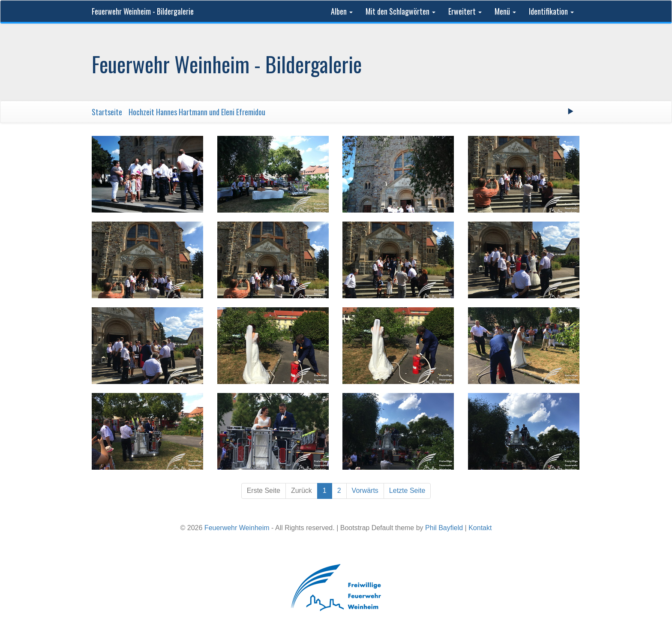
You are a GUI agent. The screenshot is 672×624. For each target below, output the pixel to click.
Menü (505, 11)
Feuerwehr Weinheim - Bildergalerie (143, 11)
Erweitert (465, 11)
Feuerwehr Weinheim (237, 528)
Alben (342, 11)
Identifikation (551, 11)
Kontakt (480, 528)
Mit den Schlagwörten (400, 11)
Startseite (107, 112)
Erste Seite (264, 490)
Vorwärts (365, 490)
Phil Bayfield (444, 528)
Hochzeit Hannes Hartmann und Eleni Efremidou (197, 112)
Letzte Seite (407, 490)
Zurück (301, 490)
